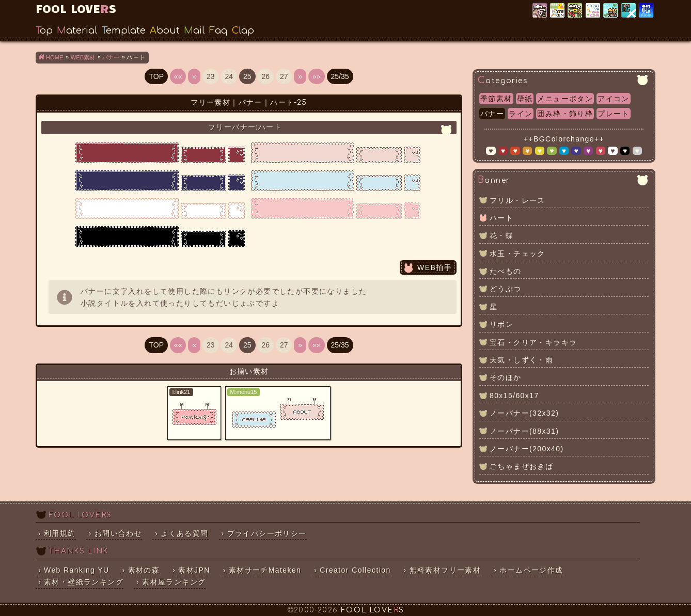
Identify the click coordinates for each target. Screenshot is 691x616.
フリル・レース (517, 200)
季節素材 (496, 99)
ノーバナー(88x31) (524, 431)
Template (124, 30)
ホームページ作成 (531, 570)
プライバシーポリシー (267, 533)
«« (178, 76)
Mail (194, 30)
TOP (156, 76)
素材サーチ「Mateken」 (558, 11)
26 (265, 76)
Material (77, 30)
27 (284, 76)
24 (229, 76)
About (165, 30)
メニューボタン (565, 99)
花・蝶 (501, 235)
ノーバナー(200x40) (527, 449)
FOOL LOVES (76, 8)
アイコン (614, 99)
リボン (501, 324)
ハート (501, 218)
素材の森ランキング (576, 11)
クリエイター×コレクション (629, 11)
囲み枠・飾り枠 (565, 114)
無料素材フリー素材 (445, 570)
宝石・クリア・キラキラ (533, 342)
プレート (614, 114)
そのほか (506, 377)
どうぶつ (506, 289)
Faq (218, 30)
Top (44, 30)
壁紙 (525, 99)
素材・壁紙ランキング (647, 11)
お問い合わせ (118, 533)
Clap (243, 30)
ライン (521, 114)
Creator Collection (355, 570)
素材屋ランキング (594, 11)
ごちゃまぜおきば (521, 466)
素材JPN (611, 11)
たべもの (506, 271)
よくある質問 (184, 533)
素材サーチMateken (265, 570)
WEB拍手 (435, 267)
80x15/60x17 (514, 396)
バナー (492, 114)
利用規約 (60, 533)
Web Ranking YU (540, 11)
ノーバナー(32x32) (524, 413)
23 (211, 76)
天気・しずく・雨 (521, 360)
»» (317, 76)
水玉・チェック (517, 254)
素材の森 (144, 570)
